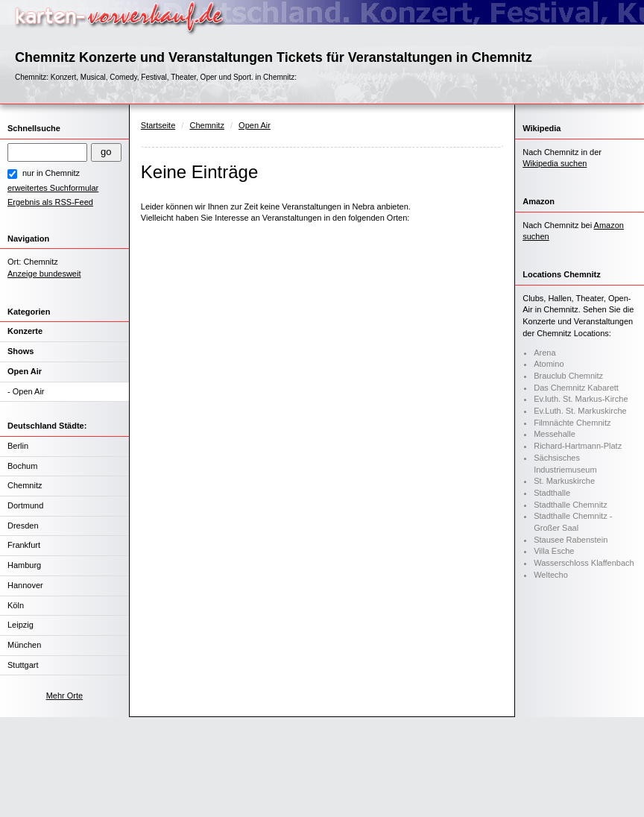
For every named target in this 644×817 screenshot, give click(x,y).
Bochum (22, 466)
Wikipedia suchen (555, 163)
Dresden (23, 526)
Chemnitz (25, 485)
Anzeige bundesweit (44, 274)
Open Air (25, 371)
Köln (16, 605)
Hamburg (24, 565)
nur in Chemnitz (51, 173)
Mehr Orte (65, 695)
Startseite (158, 125)
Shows (20, 351)
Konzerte (25, 331)
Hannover (25, 585)
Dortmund (25, 505)
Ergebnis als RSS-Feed (50, 202)
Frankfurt (24, 545)
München (24, 645)
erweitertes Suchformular (53, 188)
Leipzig (20, 625)
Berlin (18, 446)
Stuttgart (23, 665)
